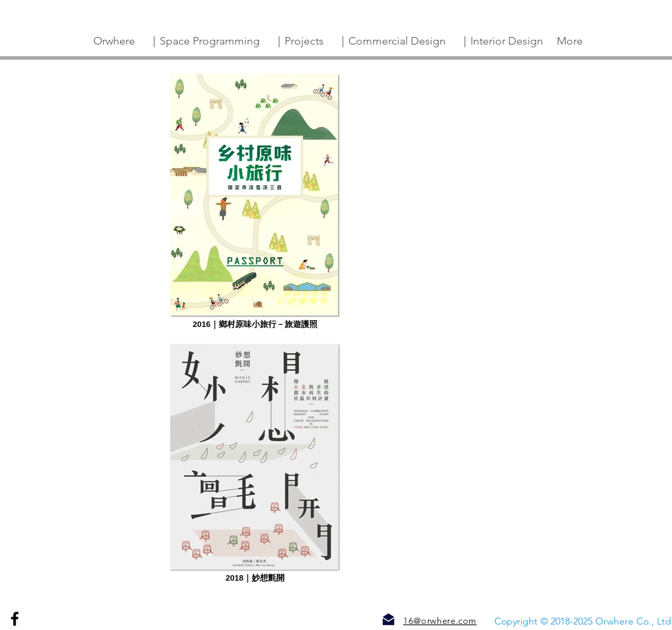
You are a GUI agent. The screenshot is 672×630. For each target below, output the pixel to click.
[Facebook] (15, 619)
